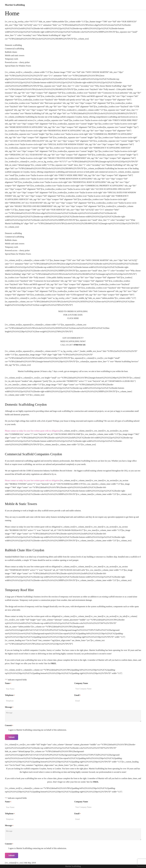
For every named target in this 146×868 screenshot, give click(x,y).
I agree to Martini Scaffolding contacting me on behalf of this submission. (37, 730)
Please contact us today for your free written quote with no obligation (32, 431)
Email (78, 695)
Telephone (10, 695)
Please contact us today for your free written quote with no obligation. (32, 480)
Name (8, 683)
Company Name (81, 683)
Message (9, 707)
